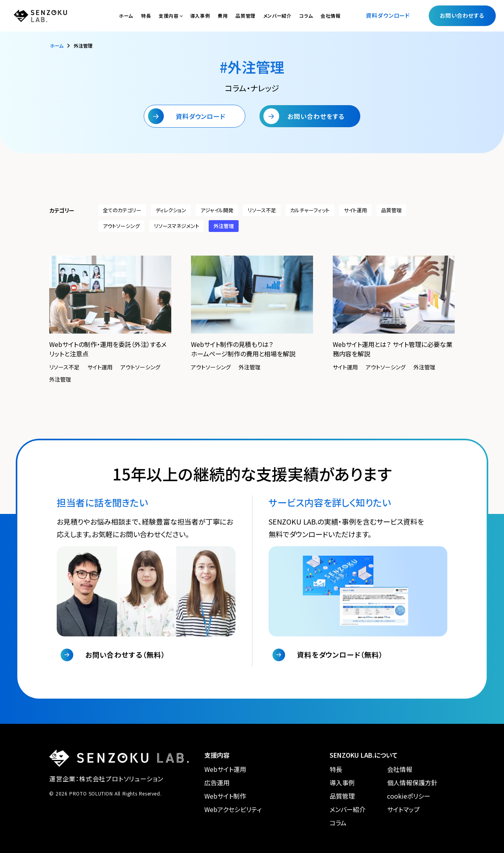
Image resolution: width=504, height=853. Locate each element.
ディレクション (171, 210)
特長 (146, 16)
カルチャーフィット (310, 210)
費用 (223, 16)
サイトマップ (403, 809)
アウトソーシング (121, 226)
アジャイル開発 (217, 210)
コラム (306, 16)
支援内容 (169, 16)
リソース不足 (262, 210)
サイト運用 (355, 210)
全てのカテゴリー (122, 210)
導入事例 (200, 16)
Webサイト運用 (225, 769)
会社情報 (330, 16)
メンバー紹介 (278, 16)
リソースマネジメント (177, 226)
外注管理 (224, 226)
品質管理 (245, 16)
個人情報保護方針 (412, 783)
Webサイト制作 (225, 796)
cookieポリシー (409, 796)
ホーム (126, 16)
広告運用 (217, 783)
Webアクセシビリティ (233, 809)
